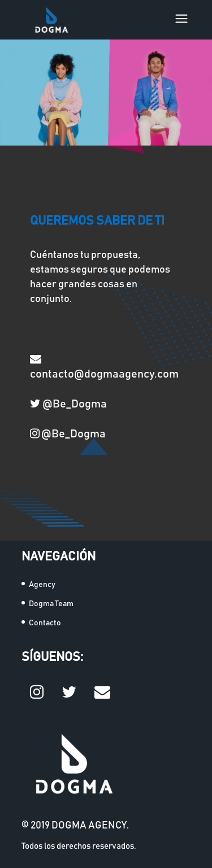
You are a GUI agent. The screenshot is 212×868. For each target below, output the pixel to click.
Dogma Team (51, 604)
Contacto (45, 623)
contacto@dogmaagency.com (104, 366)
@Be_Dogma (68, 404)
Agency (42, 585)
